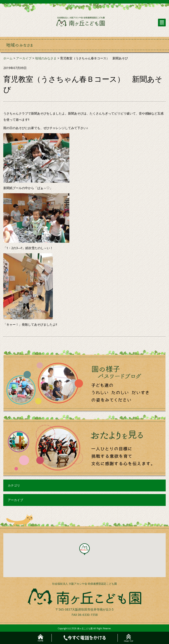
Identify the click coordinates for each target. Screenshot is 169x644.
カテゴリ (14, 485)
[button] (84, 549)
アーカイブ (15, 500)
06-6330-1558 (88, 615)
